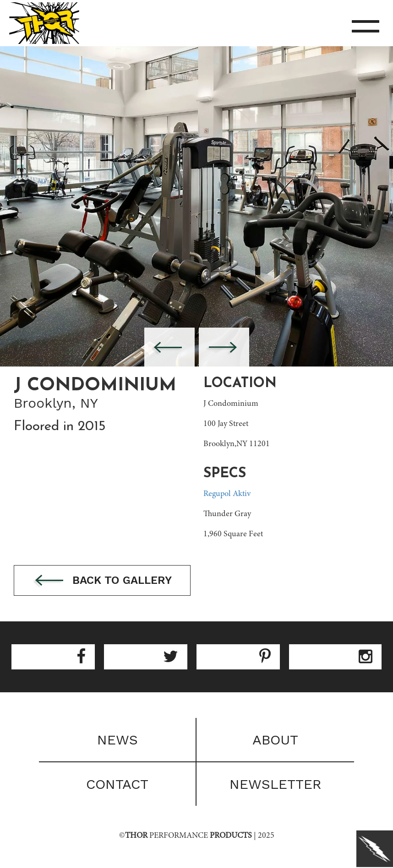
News (117, 740)
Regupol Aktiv (227, 494)
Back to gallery (102, 581)
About (275, 740)
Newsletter (276, 784)
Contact (117, 784)
